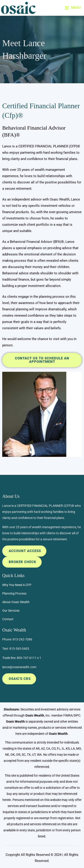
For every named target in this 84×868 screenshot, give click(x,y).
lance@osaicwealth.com (19, 667)
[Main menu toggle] (73, 8)
